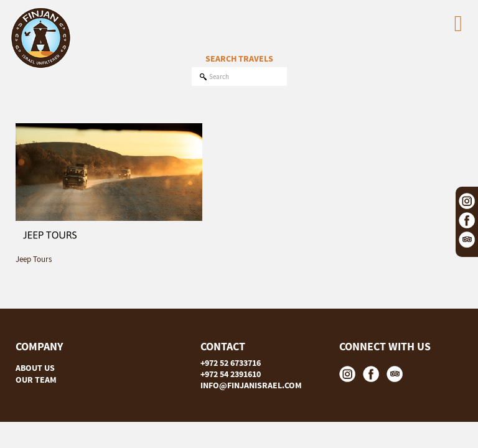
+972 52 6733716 (231, 363)
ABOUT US (35, 368)
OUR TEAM (36, 380)
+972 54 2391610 (231, 374)
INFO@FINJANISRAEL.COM (251, 385)
